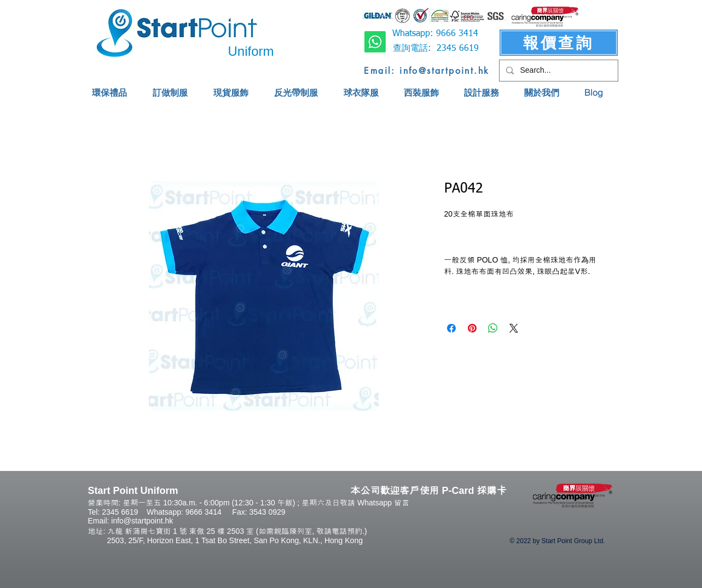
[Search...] (558, 71)
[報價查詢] (559, 43)
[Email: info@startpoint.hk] (427, 71)
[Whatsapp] (375, 42)
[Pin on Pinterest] (472, 328)
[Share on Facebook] (451, 328)
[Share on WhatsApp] (493, 328)
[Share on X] (514, 328)
